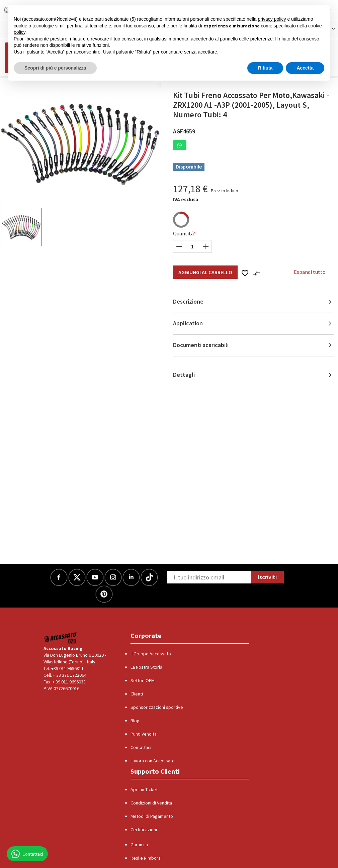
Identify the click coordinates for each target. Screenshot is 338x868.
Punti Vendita (144, 734)
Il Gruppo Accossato (151, 654)
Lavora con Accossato (153, 761)
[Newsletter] (209, 577)
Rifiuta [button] (265, 68)
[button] (180, 145)
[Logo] (61, 638)
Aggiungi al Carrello (205, 272)
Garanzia (139, 845)
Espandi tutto (310, 272)
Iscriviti (267, 577)
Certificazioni (144, 830)
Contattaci (141, 747)
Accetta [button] (305, 68)
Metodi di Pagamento (152, 816)
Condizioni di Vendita (151, 803)
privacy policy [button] (272, 19)
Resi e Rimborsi (146, 858)
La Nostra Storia (146, 667)
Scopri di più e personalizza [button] (55, 68)
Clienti (137, 694)
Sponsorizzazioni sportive (157, 707)
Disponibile (189, 167)
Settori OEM (143, 680)
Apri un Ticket (144, 789)
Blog (135, 721)
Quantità (183, 233)
